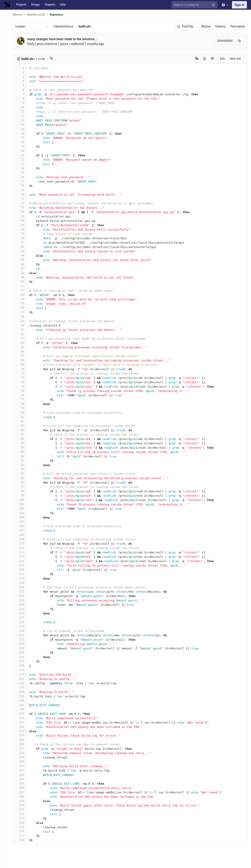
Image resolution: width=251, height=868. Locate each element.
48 (22, 273)
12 (22, 116)
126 (22, 613)
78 (22, 404)
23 (22, 164)
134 (22, 648)
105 (22, 522)
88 (22, 447)
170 (22, 805)
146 (22, 700)
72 (22, 378)
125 (22, 609)
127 (22, 618)
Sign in (239, 5)
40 (22, 238)
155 (22, 740)
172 (22, 814)
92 (22, 465)
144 (22, 692)
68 (22, 360)
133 (22, 644)
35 (22, 216)
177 (22, 836)
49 (22, 277)
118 (22, 578)
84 (22, 430)
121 (22, 591)
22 (22, 159)
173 (22, 818)
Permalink (238, 26)
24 (22, 168)
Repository (59, 15)
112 (22, 552)
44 (22, 255)
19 (22, 146)
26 (22, 177)
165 (22, 783)
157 (22, 748)
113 (22, 557)
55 (22, 303)
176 (22, 831)
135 (22, 652)
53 (22, 295)
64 (22, 343)
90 (22, 456)
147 (22, 705)
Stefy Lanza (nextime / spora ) (51, 44)
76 (22, 395)
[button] (6, 862)
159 (22, 757)
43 (22, 251)
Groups (36, 5)
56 (22, 308)
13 (22, 120)
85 (22, 434)
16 (22, 133)
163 (22, 775)
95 (22, 478)
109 (22, 539)
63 (22, 338)
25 (22, 173)
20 (22, 151)
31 (22, 199)
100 (22, 500)
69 (22, 365)
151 (22, 722)
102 (22, 509)
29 (22, 190)
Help (63, 5)
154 (22, 735)
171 (22, 810)
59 (22, 321)
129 (22, 626)
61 (22, 330)
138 (22, 666)
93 (22, 469)
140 (22, 674)
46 (22, 264)
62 (22, 334)
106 (22, 526)
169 (22, 801)
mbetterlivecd (66, 26)
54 (22, 299)
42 (22, 247)
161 (22, 766)
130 (22, 631)
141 (22, 679)
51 (22, 286)
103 (22, 513)
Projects (21, 5)
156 (22, 744)
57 (22, 312)
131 (22, 635)
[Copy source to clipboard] (197, 59)
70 (22, 369)
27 (22, 181)
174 (22, 823)
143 (22, 687)
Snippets (50, 5)
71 (22, 373)
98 (22, 491)
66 (22, 351)
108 (22, 535)
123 (22, 600)
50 (22, 282)
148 (22, 709)
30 (22, 194)
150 (22, 718)
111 (22, 548)
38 (22, 229)
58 (22, 317)
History (221, 26)
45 (22, 260)
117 (22, 574)
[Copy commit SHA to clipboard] (239, 41)
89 (22, 452)
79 (22, 408)
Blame (206, 26)
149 (22, 714)
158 (22, 753)
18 (22, 142)
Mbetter (20, 15)
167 (22, 792)
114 (22, 561)
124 (22, 604)
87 (22, 443)
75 (22, 391)
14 (22, 125)
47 (22, 269)
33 (22, 207)
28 (22, 186)
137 (22, 661)
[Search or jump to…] (195, 5)
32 (22, 203)
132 (22, 639)
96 (22, 482)
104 (22, 517)
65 (22, 347)
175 (22, 827)
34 (22, 212)
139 (22, 670)
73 (22, 382)
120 (22, 587)
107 (22, 530)
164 (22, 779)
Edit (222, 59)
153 (22, 731)
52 (22, 290)
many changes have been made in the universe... (65, 39)
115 (22, 565)
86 (22, 439)
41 (22, 242)
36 (22, 221)
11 (22, 111)
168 (22, 796)
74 (22, 386)
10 (22, 107)
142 (22, 683)
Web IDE (235, 59)
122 (22, 596)
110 (22, 543)
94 (22, 474)
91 (22, 461)
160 (22, 762)
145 (22, 696)
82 (22, 421)
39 (22, 234)
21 (22, 155)
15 (22, 129)
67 (22, 356)
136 (22, 657)
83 (22, 426)
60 (22, 325)
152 (22, 727)
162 (22, 770)
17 (22, 138)
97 (22, 487)
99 (22, 495)
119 (22, 583)
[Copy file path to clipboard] (54, 59)
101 (22, 504)
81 (22, 417)
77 (22, 399)
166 (22, 788)
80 (22, 413)
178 (22, 840)
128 (22, 622)
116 (22, 570)
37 (22, 225)
